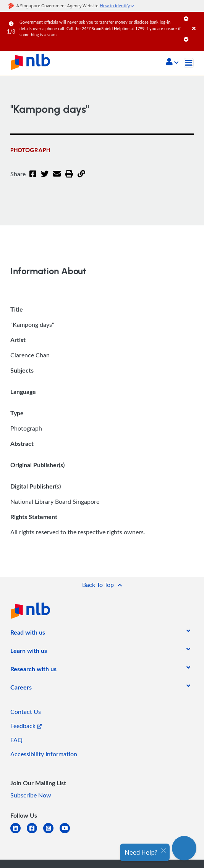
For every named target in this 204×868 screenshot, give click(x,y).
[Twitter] (45, 178)
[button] (172, 63)
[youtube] (68, 833)
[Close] (197, 21)
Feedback (26, 726)
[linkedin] (19, 833)
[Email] (57, 178)
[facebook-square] (35, 833)
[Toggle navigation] (189, 63)
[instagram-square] (51, 833)
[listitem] (28, 634)
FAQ (16, 740)
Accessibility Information (44, 754)
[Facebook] (33, 178)
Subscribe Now (31, 795)
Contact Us (26, 712)
